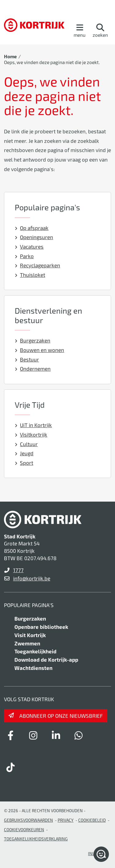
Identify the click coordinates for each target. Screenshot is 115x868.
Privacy (66, 820)
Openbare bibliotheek (41, 627)
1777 (18, 570)
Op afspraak (32, 228)
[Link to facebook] (11, 735)
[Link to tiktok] (11, 767)
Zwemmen (27, 643)
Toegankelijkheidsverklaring (36, 839)
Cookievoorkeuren (24, 830)
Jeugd (24, 453)
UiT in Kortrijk (33, 425)
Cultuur (26, 444)
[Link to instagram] (33, 735)
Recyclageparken (38, 265)
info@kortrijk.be (32, 578)
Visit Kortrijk (30, 635)
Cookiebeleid (92, 820)
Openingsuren (34, 237)
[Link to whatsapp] (79, 735)
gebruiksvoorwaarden (29, 820)
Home (10, 56)
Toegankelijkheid (35, 651)
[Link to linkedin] (56, 735)
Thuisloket (30, 275)
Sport (24, 463)
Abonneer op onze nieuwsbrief (61, 716)
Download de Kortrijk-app (46, 660)
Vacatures (29, 247)
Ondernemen (33, 369)
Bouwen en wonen (40, 350)
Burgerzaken (33, 340)
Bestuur (27, 359)
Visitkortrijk (31, 434)
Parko (24, 256)
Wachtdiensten (33, 668)
